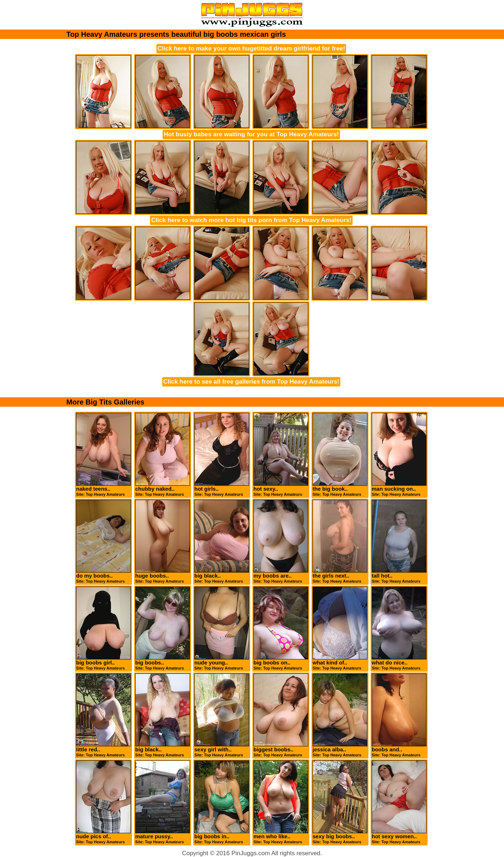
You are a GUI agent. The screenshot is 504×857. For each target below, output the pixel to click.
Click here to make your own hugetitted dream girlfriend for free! (251, 48)
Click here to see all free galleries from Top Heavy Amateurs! (251, 382)
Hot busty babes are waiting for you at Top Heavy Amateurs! (251, 134)
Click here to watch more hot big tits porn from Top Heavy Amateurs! (251, 220)
